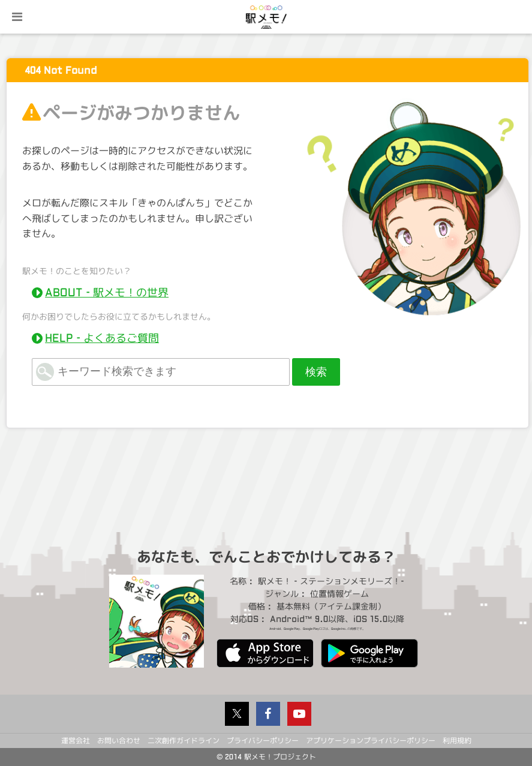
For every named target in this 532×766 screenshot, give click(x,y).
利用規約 (457, 741)
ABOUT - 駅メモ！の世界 (107, 293)
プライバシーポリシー (263, 741)
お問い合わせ (119, 741)
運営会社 (76, 741)
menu (17, 17)
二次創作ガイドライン (184, 741)
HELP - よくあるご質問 (102, 338)
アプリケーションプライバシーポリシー (371, 741)
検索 (316, 372)
